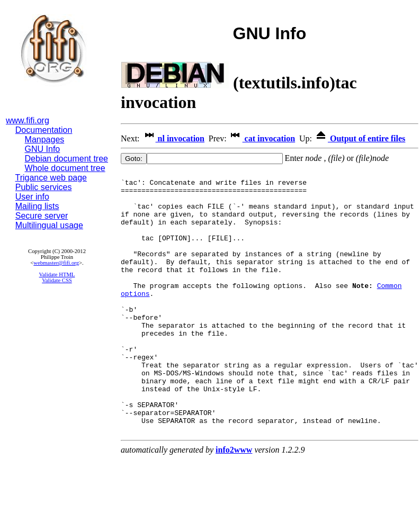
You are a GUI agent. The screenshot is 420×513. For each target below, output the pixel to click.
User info (32, 197)
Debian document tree (66, 159)
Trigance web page (51, 178)
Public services (44, 187)
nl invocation (173, 138)
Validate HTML (57, 274)
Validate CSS (57, 280)
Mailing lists (37, 206)
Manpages (45, 139)
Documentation (44, 130)
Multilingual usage (49, 225)
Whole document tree (65, 168)
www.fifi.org (28, 120)
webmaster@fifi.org (56, 263)
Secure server (42, 216)
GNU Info (43, 149)
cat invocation (262, 138)
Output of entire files (360, 138)
